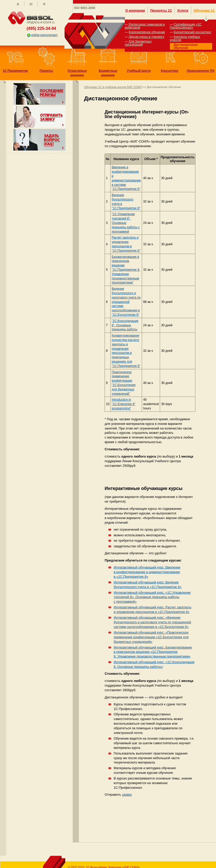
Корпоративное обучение (147, 32)
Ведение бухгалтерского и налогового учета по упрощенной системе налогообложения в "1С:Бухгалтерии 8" (126, 302)
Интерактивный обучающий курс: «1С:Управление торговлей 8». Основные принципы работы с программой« (152, 597)
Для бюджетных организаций (138, 43)
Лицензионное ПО (201, 71)
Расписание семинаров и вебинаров (145, 26)
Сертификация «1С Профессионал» (186, 26)
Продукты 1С (161, 10)
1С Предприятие (15, 71)
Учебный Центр (139, 71)
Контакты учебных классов (185, 38)
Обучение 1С (204, 10)
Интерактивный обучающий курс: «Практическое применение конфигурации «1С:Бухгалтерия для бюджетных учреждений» (151, 637)
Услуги (183, 10)
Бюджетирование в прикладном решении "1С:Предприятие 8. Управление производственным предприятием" (126, 270)
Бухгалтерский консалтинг (193, 32)
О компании (135, 10)
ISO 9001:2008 (85, 8)
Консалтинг (170, 71)
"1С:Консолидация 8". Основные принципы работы (125, 325)
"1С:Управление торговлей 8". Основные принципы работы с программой (126, 223)
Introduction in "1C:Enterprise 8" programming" (123, 404)
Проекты (46, 71)
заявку (127, 795)
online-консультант (42, 35)
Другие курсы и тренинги (146, 37)
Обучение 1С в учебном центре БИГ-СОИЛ (113, 87)
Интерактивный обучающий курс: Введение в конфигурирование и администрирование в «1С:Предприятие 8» (147, 572)
